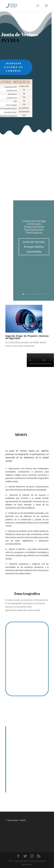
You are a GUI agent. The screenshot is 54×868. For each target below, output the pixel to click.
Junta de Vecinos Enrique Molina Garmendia (34, 247)
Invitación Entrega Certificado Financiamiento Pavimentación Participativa (34, 227)
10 (45, 294)
